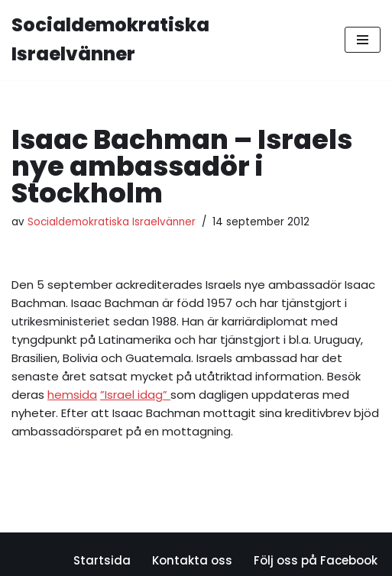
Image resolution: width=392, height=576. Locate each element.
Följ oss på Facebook (316, 560)
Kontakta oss (192, 560)
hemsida (72, 395)
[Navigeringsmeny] (363, 40)
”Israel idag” (135, 395)
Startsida (102, 560)
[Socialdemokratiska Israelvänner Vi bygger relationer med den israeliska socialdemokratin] (167, 40)
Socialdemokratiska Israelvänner (112, 222)
